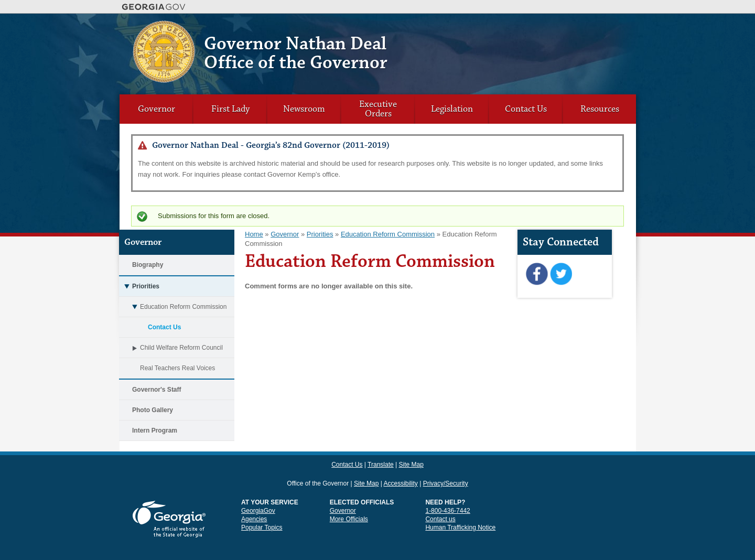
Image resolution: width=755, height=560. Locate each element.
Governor (157, 109)
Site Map (604, 29)
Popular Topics (262, 509)
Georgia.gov (154, 7)
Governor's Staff (157, 390)
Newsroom (304, 109)
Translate (575, 29)
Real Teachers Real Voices (177, 368)
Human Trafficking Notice (460, 509)
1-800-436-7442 (447, 492)
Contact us (440, 500)
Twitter (561, 274)
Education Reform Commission (173, 307)
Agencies (254, 500)
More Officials (349, 500)
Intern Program (155, 430)
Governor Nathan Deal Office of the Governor (296, 53)
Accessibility (400, 465)
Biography (148, 265)
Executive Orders (378, 109)
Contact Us (544, 29)
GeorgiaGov (258, 492)
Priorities (139, 286)
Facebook (537, 274)
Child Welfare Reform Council (171, 348)
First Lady (230, 109)
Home (254, 234)
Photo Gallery (153, 410)
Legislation (452, 109)
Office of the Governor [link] (318, 465)
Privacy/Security (446, 465)
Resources (600, 109)
